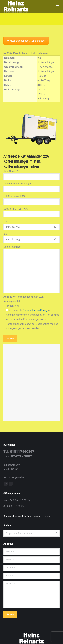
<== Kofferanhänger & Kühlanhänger (26, 41)
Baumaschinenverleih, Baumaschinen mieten (27, 516)
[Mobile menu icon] (58, 7)
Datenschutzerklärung (35, 310)
